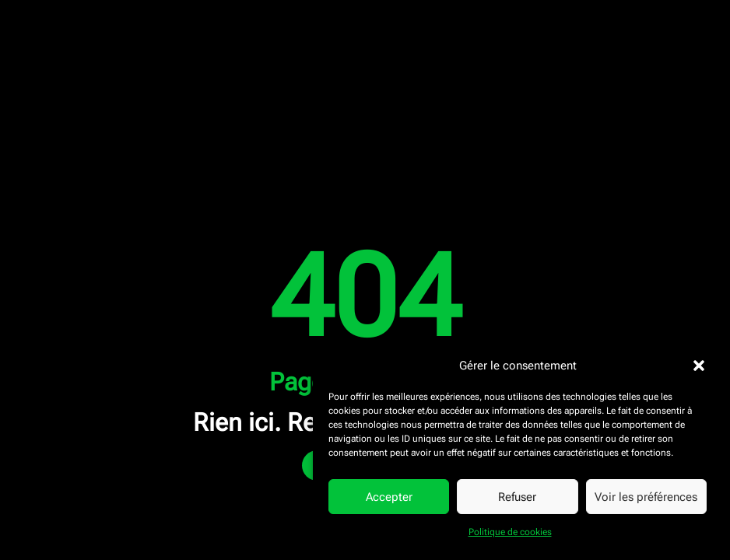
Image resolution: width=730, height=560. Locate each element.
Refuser (517, 497)
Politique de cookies (510, 532)
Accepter (389, 497)
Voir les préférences (646, 497)
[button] (699, 366)
